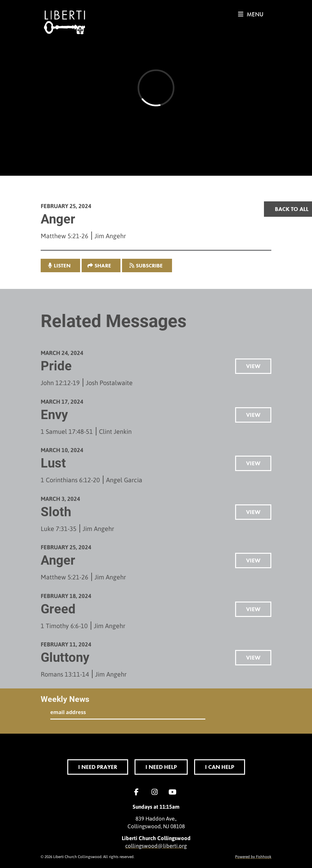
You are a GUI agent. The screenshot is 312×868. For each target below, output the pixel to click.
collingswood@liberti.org (156, 846)
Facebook (138, 792)
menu (251, 14)
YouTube (174, 792)
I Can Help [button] (220, 767)
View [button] (253, 366)
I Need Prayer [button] (98, 767)
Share (103, 265)
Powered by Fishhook (253, 856)
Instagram (156, 792)
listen (62, 265)
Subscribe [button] (149, 265)
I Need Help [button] (161, 767)
